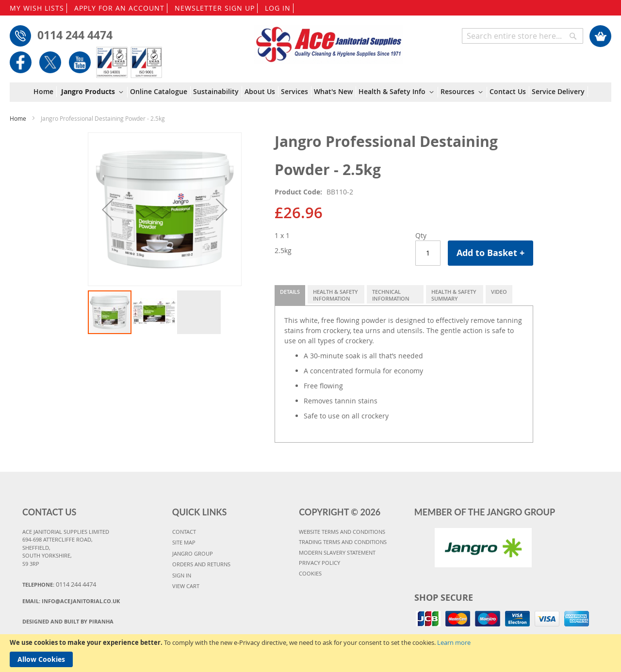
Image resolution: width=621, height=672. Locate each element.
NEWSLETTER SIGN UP (215, 8)
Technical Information (391, 295)
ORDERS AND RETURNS (201, 564)
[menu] (311, 92)
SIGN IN (182, 575)
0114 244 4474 (75, 35)
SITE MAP (184, 542)
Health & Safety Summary (454, 295)
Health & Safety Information (335, 295)
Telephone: (59, 584)
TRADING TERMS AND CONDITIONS (343, 542)
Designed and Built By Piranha (68, 621)
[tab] (290, 295)
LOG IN (278, 8)
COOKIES (310, 573)
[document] (310, 653)
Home (18, 118)
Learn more (454, 642)
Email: (71, 601)
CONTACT (184, 532)
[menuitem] (45, 92)
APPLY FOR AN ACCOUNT (119, 8)
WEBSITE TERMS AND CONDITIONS (342, 532)
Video (499, 292)
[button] (108, 209)
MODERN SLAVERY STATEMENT (337, 552)
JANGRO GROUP (193, 553)
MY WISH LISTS (37, 8)
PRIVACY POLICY (319, 563)
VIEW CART (186, 586)
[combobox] (523, 36)
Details (290, 292)
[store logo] (329, 40)
